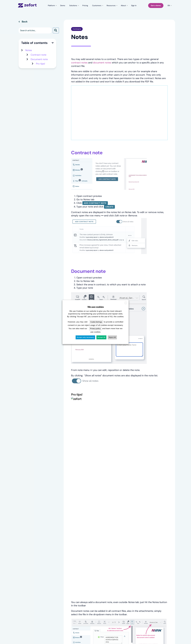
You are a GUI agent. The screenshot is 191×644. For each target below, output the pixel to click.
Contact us (116, 543)
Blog (82, 536)
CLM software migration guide (93, 543)
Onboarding (147, 547)
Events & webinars (88, 540)
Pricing (52, 536)
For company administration (62, 551)
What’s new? (147, 543)
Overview (23, 536)
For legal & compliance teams (62, 547)
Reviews (53, 543)
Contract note (38, 67)
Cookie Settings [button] (96, 322)
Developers (147, 555)
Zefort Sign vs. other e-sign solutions (92, 558)
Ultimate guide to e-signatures (94, 563)
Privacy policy (95, 329)
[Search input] (35, 43)
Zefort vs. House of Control (92, 553)
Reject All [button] (112, 337)
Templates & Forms (27, 539)
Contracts (77, 41)
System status (148, 551)
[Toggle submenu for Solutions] (74, 5)
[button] (56, 43)
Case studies (55, 540)
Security (114, 547)
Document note (39, 72)
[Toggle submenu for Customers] (97, 5)
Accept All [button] (101, 337)
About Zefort (117, 536)
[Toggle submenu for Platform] (52, 5)
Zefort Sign (23, 547)
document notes (102, 75)
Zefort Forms (24, 543)
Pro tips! (41, 76)
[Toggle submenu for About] (124, 5)
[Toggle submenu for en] (169, 5)
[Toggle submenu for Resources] (112, 5)
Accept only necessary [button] (85, 337)
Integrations (24, 555)
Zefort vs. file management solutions (92, 548)
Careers (114, 540)
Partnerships (147, 559)
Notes (29, 63)
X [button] (126, 303)
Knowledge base (149, 540)
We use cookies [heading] (96, 307)
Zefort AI (22, 551)
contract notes (79, 75)
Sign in (144, 536)
